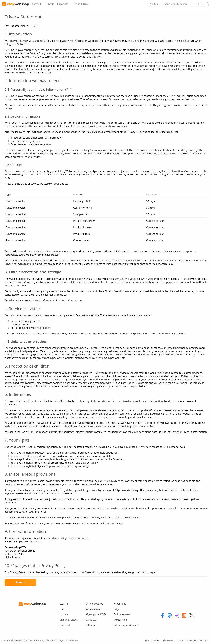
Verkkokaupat (94, 609)
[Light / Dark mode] (209, 4)
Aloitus (154, 4)
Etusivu (64, 604)
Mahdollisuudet (69, 620)
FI (193, 4)
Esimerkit (65, 625)
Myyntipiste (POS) (96, 614)
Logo (117, 609)
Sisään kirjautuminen (175, 4)
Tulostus (21, 582)
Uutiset (64, 609)
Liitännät (91, 625)
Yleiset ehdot (152, 640)
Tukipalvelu (120, 620)
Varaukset (91, 620)
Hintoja (64, 614)
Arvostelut (120, 604)
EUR (201, 4)
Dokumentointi (123, 614)
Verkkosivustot (94, 604)
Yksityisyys (169, 640)
